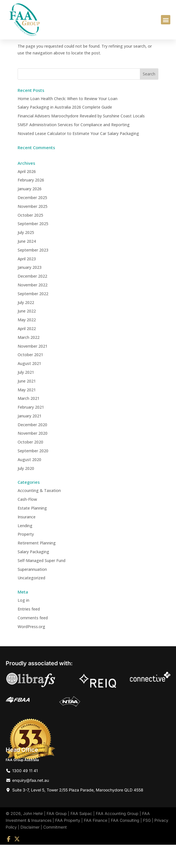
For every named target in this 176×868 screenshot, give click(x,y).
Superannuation (32, 593)
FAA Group (57, 837)
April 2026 (27, 195)
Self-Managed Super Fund (42, 584)
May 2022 (27, 343)
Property (26, 558)
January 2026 (30, 212)
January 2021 (30, 439)
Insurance (27, 540)
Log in (23, 623)
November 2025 (33, 230)
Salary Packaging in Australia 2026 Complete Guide (65, 130)
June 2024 (27, 264)
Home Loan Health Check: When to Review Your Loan (68, 122)
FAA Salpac (81, 837)
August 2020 (29, 483)
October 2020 (30, 465)
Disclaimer (30, 850)
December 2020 (32, 448)
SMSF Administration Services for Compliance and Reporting (74, 148)
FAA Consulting (125, 843)
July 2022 (26, 326)
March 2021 (29, 422)
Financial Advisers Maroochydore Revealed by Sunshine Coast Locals (81, 139)
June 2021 (27, 404)
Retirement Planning (37, 566)
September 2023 (33, 273)
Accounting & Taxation (39, 514)
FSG (147, 843)
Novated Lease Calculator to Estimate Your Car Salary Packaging (78, 157)
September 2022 (33, 317)
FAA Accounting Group (117, 837)
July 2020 (26, 492)
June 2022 (27, 334)
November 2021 (33, 369)
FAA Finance (96, 843)
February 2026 (31, 203)
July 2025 (26, 256)
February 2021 (31, 430)
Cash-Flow (27, 522)
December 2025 (32, 221)
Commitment (55, 850)
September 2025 (33, 247)
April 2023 (27, 282)
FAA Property (68, 843)
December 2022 (32, 299)
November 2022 (33, 308)
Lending (25, 549)
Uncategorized (31, 601)
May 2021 (27, 413)
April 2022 (27, 352)
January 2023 (30, 291)
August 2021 (29, 387)
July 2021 (26, 395)
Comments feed (33, 641)
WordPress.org (31, 650)
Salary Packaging (33, 575)
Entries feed (29, 632)
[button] (166, 20)
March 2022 (29, 361)
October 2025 (30, 238)
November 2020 (33, 457)
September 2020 (33, 474)
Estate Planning (32, 531)
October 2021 (30, 378)
